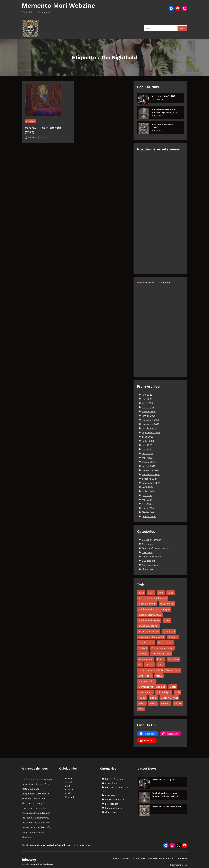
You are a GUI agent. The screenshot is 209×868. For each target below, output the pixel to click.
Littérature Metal (179, 865)
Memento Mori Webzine (58, 6)
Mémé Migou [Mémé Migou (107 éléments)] (164, 692)
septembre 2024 (151, 483)
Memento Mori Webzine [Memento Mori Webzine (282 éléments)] (152, 687)
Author (69, 793)
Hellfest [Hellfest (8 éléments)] (143, 654)
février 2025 (149, 462)
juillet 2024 (148, 491)
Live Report (148, 561)
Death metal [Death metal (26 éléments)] (165, 642)
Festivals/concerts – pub (156, 548)
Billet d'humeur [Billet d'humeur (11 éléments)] (147, 604)
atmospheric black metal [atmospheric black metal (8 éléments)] (153, 598)
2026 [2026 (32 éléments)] (171, 593)
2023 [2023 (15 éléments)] (141, 593)
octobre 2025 (149, 428)
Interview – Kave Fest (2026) (163, 126)
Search (182, 28)
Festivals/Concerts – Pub (161, 858)
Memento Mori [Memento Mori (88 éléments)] (147, 681)
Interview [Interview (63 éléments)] (174, 659)
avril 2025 (147, 454)
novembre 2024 (151, 475)
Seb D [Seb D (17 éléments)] (142, 703)
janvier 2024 (149, 517)
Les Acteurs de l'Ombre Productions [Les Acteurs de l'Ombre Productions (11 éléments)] (159, 670)
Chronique (31, 121)
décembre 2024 (151, 470)
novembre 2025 (151, 424)
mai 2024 (147, 500)
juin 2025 (147, 445)
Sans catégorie (150, 565)
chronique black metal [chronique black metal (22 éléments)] (151, 637)
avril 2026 (147, 403)
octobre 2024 (150, 479)
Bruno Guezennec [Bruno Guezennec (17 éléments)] (149, 626)
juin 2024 (147, 496)
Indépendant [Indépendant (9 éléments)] (146, 659)
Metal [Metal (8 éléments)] (173, 687)
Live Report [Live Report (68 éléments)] (145, 676)
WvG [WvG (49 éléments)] (141, 709)
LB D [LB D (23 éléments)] (161, 665)
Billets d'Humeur (151, 540)
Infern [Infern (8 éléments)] (161, 659)
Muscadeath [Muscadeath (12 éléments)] (145, 692)
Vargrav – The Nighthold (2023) (43, 130)
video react (148, 569)
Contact (70, 797)
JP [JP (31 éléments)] (140, 665)
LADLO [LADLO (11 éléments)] (150, 665)
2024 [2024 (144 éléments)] (151, 593)
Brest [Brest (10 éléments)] (167, 620)
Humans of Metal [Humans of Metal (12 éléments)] (161, 654)
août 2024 (148, 487)
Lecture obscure (151, 557)
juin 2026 (147, 395)
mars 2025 (148, 458)
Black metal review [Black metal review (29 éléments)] (149, 620)
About (69, 782)
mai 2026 (147, 399)
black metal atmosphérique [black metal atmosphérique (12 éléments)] (154, 609)
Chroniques (139, 858)
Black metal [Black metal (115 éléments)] (167, 604)
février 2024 (149, 512)
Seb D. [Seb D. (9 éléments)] (153, 703)
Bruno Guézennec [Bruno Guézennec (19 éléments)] (149, 631)
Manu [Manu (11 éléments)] (159, 676)
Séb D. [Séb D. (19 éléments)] (178, 703)
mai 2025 (147, 449)
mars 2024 (148, 508)
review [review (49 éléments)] (142, 698)
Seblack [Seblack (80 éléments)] (165, 703)
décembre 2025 (151, 420)
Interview (147, 552)
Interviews (182, 858)
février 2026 (149, 412)
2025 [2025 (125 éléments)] (161, 593)
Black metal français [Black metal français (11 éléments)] (150, 615)
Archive (69, 790)
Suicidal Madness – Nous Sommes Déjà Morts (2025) (165, 111)
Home (68, 778)
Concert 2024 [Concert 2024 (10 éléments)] (146, 642)
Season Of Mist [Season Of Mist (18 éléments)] (169, 698)
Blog (67, 786)
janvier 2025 (149, 466)
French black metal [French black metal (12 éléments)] (162, 648)
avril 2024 (147, 504)
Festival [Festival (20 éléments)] (143, 648)
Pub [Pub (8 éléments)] (178, 692)
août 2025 (148, 437)
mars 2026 (148, 407)
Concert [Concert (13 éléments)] (173, 637)
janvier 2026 (149, 416)
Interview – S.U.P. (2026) (164, 96)
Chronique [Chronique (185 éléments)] (169, 631)
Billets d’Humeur (122, 858)
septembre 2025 (151, 433)
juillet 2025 (148, 441)
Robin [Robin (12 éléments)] (153, 698)
